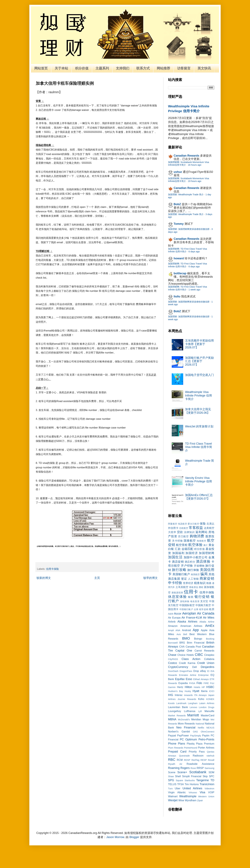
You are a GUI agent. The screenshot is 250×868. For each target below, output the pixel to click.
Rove (193, 768)
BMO (186, 638)
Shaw (171, 776)
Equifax (180, 679)
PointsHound (191, 748)
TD (212, 780)
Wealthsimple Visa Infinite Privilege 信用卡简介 (199, 395)
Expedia (183, 683)
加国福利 (178, 553)
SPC (212, 776)
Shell (178, 776)
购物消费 (197, 536)
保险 (203, 524)
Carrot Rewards (204, 651)
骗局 (204, 574)
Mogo (206, 719)
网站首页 (41, 68)
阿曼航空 (173, 524)
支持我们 (123, 68)
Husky (188, 691)
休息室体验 (177, 597)
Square (179, 780)
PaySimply (196, 736)
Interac (179, 695)
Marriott (193, 715)
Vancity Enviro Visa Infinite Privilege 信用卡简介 (199, 481)
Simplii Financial (192, 776)
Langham (193, 703)
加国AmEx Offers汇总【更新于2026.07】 (199, 497)
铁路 (209, 583)
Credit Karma (187, 663)
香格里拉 (194, 587)
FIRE (206, 683)
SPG (171, 780)
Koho (201, 699)
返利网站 (201, 532)
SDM (211, 772)
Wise (181, 800)
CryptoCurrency (178, 667)
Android (186, 630)
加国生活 (175, 557)
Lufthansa (190, 711)
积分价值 (82, 68)
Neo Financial (186, 728)
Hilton (188, 687)
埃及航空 (182, 524)
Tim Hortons (192, 784)
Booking (210, 639)
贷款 (180, 532)
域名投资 (195, 601)
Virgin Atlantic (177, 792)
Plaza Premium (205, 744)
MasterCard (208, 715)
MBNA (172, 719)
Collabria (209, 659)
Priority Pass (197, 752)
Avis (179, 634)
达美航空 (209, 528)
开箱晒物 (199, 566)
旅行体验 (193, 570)
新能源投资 (177, 593)
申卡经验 (175, 583)
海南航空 (202, 541)
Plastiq (191, 744)
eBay (203, 671)
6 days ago (194, 252)
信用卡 (191, 592)
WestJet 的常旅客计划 (199, 426)
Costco (173, 663)
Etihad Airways (201, 679)
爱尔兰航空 (193, 524)
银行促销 (202, 597)
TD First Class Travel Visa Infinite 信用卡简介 (199, 447)
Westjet (173, 800)
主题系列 (102, 68)
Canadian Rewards (186, 156)
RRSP (200, 768)
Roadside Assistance (200, 764)
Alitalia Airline (207, 622)
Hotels (197, 687)
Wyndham (191, 800)
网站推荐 (163, 68)
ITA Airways (200, 695)
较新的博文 (44, 578)
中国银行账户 (186, 609)
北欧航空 (184, 528)
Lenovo (193, 707)
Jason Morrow (115, 837)
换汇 (206, 545)
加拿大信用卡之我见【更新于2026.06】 (198, 411)
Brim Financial (196, 643)
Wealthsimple (188, 796)
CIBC (199, 655)
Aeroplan (189, 613)
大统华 (172, 532)
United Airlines (192, 788)
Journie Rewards (187, 699)
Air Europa (174, 618)
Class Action (191, 659)
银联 (191, 597)
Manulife (209, 711)
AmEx (210, 626)
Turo (170, 789)
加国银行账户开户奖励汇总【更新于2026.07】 (199, 361)
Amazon (173, 626)
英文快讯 (204, 68)
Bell (185, 634)
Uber (178, 788)
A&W (171, 614)
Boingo (198, 639)
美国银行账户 (181, 574)
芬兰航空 (184, 536)
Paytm (206, 735)
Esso (189, 679)
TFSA (180, 784)
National (200, 724)
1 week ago (194, 290)
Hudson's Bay (176, 691)
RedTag (195, 760)
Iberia (204, 691)
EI (208, 671)
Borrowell (173, 643)
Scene (172, 772)
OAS (195, 732)
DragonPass (186, 671)
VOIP (211, 792)
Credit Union (206, 663)
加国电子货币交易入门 (199, 375)
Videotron (209, 789)
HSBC (210, 687)
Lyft (200, 711)
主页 (97, 578)
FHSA (192, 683)
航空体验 (195, 545)
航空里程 (182, 545)
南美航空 (195, 574)
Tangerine (203, 780)
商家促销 (207, 578)
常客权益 (196, 528)
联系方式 (143, 68)
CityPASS (173, 659)
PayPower (183, 735)
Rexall (211, 760)
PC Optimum (188, 739)
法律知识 (189, 532)
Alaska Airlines (187, 622)
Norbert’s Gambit (179, 731)
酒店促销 (178, 562)
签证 (184, 579)
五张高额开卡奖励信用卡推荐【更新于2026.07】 (199, 344)
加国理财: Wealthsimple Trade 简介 (186, 194)
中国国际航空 (187, 605)
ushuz (178, 172)
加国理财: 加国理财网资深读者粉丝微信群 (189, 229)
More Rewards (186, 724)
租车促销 (204, 609)
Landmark (181, 703)
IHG (171, 695)
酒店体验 (203, 561)
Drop (196, 671)
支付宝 (204, 601)
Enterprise (203, 675)
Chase (172, 655)
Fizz (212, 683)
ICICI (212, 691)
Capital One (184, 651)
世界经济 (188, 583)
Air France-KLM (192, 618)
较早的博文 (151, 578)
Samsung (209, 768)
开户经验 (187, 566)
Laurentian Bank (178, 707)
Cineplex (209, 655)
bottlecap (180, 273)
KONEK (210, 699)
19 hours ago (195, 181)
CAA (182, 647)
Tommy (179, 224)
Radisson (198, 756)
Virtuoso (193, 792)
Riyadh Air (175, 764)
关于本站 (61, 68)
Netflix (201, 728)
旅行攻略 (179, 570)
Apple (204, 630)
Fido (199, 683)
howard (179, 258)
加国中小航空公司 (196, 557)
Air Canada (206, 613)
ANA (178, 630)
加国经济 (192, 553)
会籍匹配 (187, 549)
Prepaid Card (177, 752)
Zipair (200, 800)
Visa (202, 792)
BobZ (177, 204)
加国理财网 (207, 553)
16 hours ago (195, 165)
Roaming (174, 768)
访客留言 (184, 68)
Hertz (180, 687)
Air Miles (209, 618)
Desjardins (208, 667)
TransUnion (207, 784)
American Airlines (191, 626)
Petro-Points (206, 739)
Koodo (171, 703)
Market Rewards (177, 716)
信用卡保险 (52, 569)
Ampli (171, 630)
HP (203, 687)
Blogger (134, 837)
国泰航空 (190, 541)
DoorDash (173, 671)
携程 (201, 587)
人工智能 (193, 579)
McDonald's (184, 720)
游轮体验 (185, 601)
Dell (195, 667)
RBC (172, 760)
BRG (182, 643)
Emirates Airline (188, 675)
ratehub (210, 756)
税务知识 (200, 583)
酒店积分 (190, 562)
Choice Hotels (186, 655)
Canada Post (193, 647)
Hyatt (196, 691)
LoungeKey (175, 711)
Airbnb (172, 622)
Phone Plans (177, 744)
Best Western (198, 634)
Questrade (184, 756)
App (196, 630)
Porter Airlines (206, 748)
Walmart (173, 796)
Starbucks (190, 780)
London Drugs (207, 707)
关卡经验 (177, 541)
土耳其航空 (182, 587)
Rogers (185, 768)
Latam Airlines (207, 703)
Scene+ (182, 772)
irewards (188, 695)
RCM (180, 760)
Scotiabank (198, 772)
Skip (205, 776)
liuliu (177, 296)
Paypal (172, 735)
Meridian (196, 719)
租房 (212, 609)
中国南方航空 (203, 605)
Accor (178, 614)
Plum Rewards (176, 748)
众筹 (196, 609)
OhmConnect (208, 732)
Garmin (172, 687)
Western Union (206, 796)
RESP (204, 760)
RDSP (187, 760)
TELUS (172, 784)
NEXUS (210, 728)
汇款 (178, 549)
